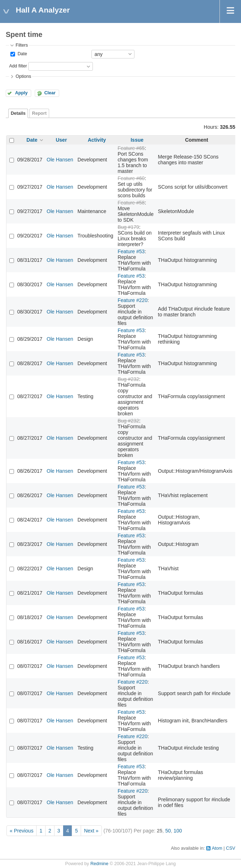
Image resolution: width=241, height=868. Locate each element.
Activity (97, 140)
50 (168, 831)
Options (23, 76)
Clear (50, 93)
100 (178, 831)
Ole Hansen (60, 160)
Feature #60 (131, 178)
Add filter (18, 66)
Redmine (99, 864)
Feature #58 (131, 203)
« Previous (22, 831)
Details (18, 113)
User (61, 140)
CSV (231, 848)
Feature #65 (131, 148)
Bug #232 (128, 379)
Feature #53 (131, 251)
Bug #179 (128, 227)
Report (39, 113)
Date (22, 54)
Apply (21, 93)
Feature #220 (133, 300)
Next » (91, 831)
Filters (22, 45)
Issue (137, 140)
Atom (217, 848)
